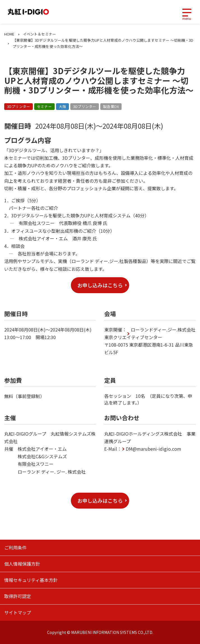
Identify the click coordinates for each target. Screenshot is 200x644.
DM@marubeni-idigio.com (154, 449)
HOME (9, 34)
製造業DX (111, 106)
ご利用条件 (15, 547)
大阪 (62, 106)
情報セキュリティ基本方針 (31, 580)
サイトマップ (18, 612)
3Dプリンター (18, 106)
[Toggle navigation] (187, 12)
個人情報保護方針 (22, 564)
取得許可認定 (18, 596)
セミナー (44, 106)
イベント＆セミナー (39, 34)
